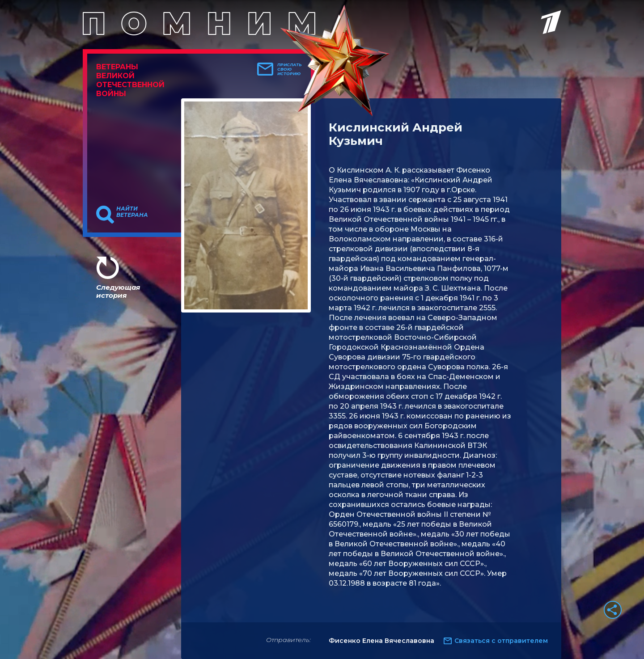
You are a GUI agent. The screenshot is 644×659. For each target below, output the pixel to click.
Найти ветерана (132, 212)
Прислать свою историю (290, 69)
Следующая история (118, 291)
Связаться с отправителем (501, 641)
